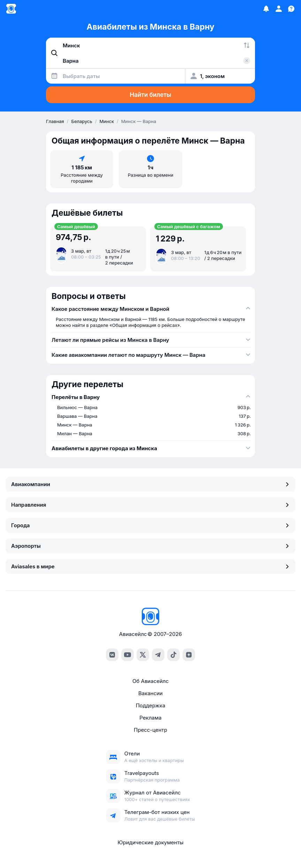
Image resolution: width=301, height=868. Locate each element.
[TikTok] (173, 655)
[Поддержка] (291, 9)
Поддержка (151, 705)
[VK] (112, 655)
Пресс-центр (150, 730)
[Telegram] (158, 655)
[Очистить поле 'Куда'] (247, 61)
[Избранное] (266, 9)
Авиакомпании (150, 484)
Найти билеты (151, 95)
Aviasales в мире (150, 566)
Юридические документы (150, 842)
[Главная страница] (11, 9)
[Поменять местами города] (247, 45)
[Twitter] (143, 655)
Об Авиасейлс (150, 681)
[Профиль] (279, 9)
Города (150, 525)
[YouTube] (128, 655)
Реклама (150, 718)
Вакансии (150, 693)
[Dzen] (189, 655)
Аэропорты (150, 546)
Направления (150, 505)
